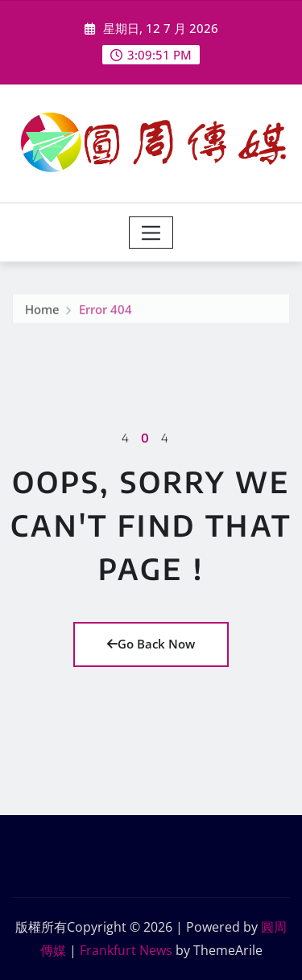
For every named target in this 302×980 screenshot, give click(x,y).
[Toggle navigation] (151, 233)
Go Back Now (151, 644)
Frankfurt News (126, 950)
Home (42, 311)
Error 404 (105, 311)
